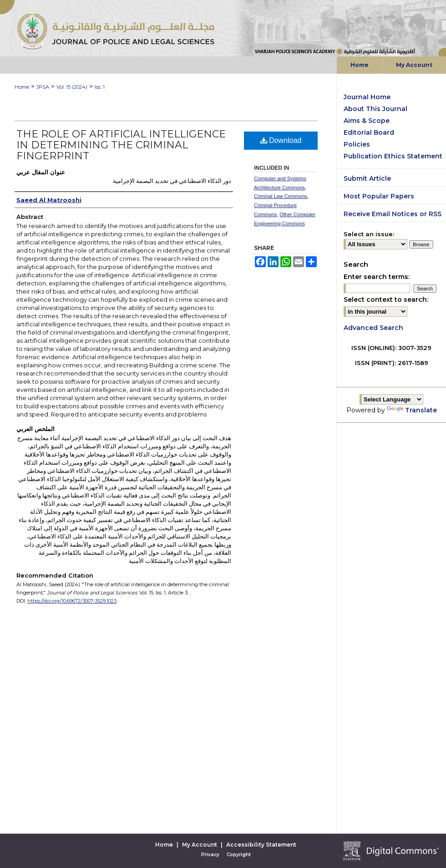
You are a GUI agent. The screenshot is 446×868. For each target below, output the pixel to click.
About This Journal (375, 109)
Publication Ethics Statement (393, 156)
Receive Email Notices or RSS (393, 214)
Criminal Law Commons (281, 196)
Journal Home (367, 97)
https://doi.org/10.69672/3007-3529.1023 (72, 601)
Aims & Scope (367, 121)
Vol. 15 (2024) (72, 87)
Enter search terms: (377, 277)
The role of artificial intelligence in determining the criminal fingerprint (121, 145)
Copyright (239, 855)
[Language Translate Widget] (391, 399)
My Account (200, 845)
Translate (412, 410)
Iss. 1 (100, 87)
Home (22, 87)
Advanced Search (373, 328)
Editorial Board (369, 132)
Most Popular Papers (379, 196)
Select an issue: (369, 234)
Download (281, 140)
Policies (357, 144)
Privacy (210, 855)
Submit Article (367, 178)
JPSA (43, 87)
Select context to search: (386, 299)
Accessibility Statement (261, 845)
